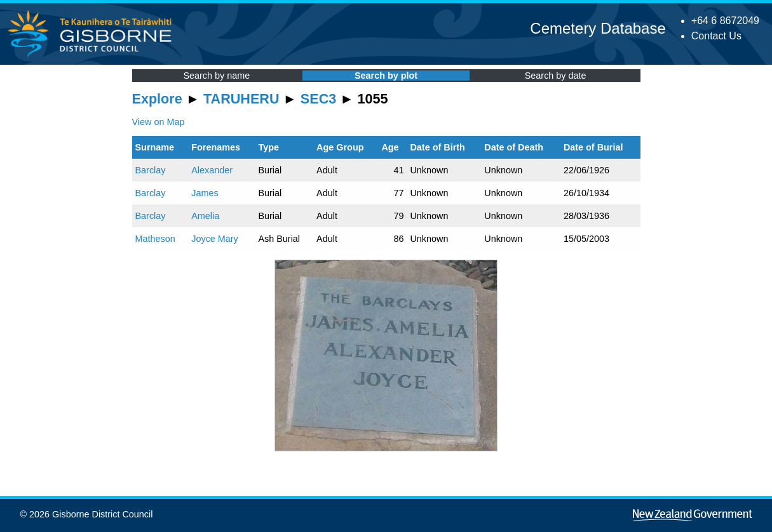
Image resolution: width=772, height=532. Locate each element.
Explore (157, 99)
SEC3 (318, 99)
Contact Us (716, 36)
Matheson (155, 239)
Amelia (205, 216)
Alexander (212, 170)
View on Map (159, 122)
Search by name (216, 76)
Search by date (556, 76)
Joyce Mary (215, 239)
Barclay (151, 170)
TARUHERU (241, 99)
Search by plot (386, 76)
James (205, 193)
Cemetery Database (598, 28)
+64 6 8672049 (725, 21)
